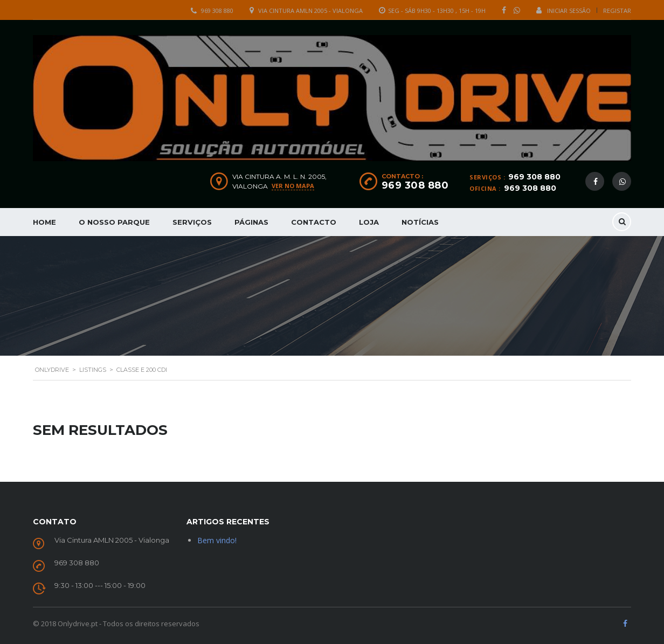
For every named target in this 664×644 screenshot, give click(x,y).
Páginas (251, 222)
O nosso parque (114, 222)
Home (44, 222)
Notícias (420, 222)
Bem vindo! (217, 540)
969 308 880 (217, 11)
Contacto (314, 222)
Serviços (192, 222)
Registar (617, 11)
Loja (369, 222)
